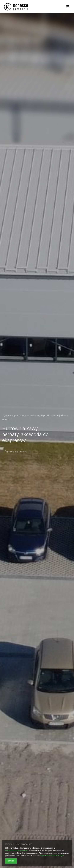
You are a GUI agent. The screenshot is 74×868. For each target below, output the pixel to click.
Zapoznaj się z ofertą (16, 451)
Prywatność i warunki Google (52, 856)
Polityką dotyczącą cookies (16, 851)
